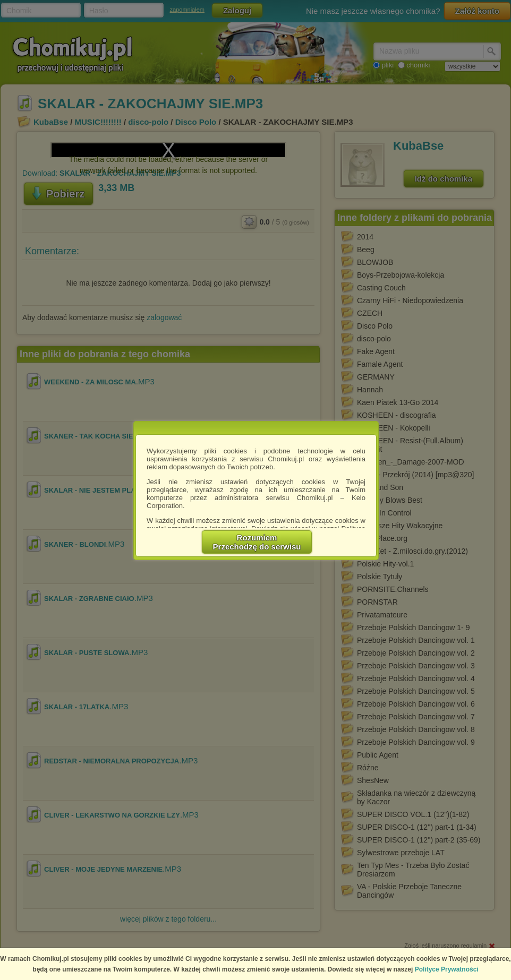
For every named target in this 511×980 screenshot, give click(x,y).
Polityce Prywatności (447, 969)
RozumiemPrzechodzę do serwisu (257, 542)
